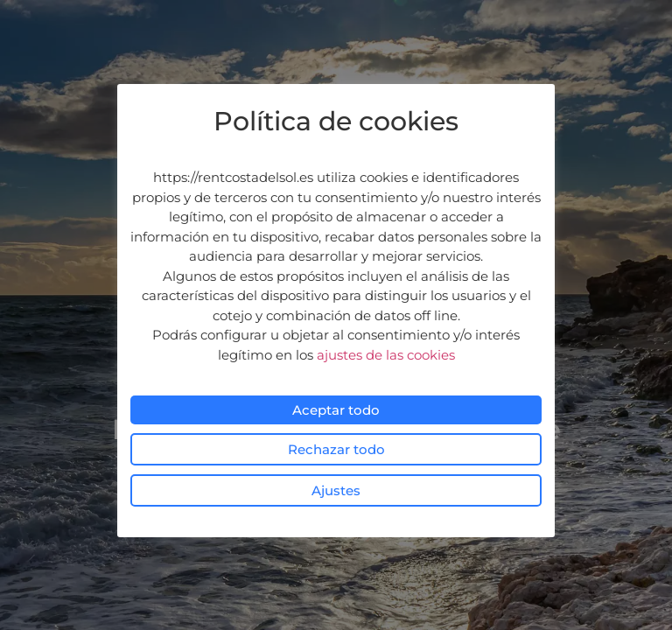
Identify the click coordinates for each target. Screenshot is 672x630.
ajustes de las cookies (386, 355)
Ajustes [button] (336, 490)
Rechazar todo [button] (336, 449)
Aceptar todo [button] (336, 410)
